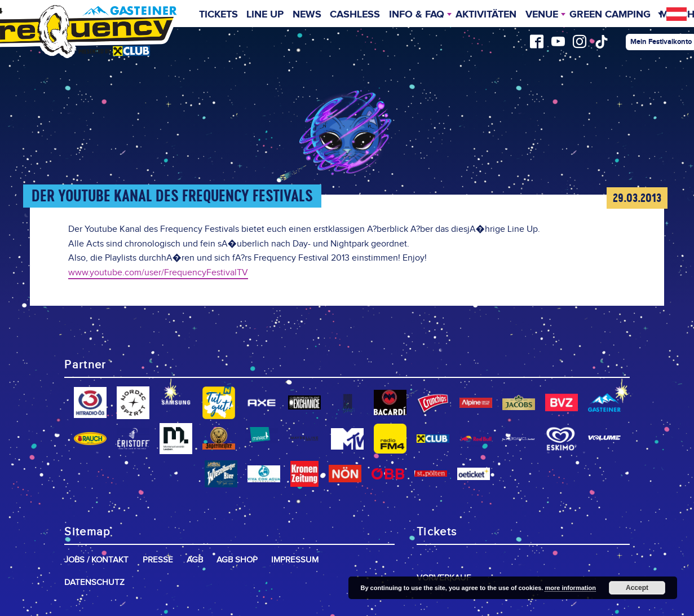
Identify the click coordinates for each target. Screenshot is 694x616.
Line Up (265, 15)
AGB (195, 560)
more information (570, 588)
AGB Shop (237, 560)
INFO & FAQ (417, 15)
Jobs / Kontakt (96, 560)
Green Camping (610, 15)
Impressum (295, 560)
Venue (542, 15)
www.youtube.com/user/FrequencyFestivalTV (158, 273)
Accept (637, 588)
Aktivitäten (486, 15)
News (307, 15)
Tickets (218, 15)
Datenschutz (94, 582)
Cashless (355, 15)
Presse (158, 560)
